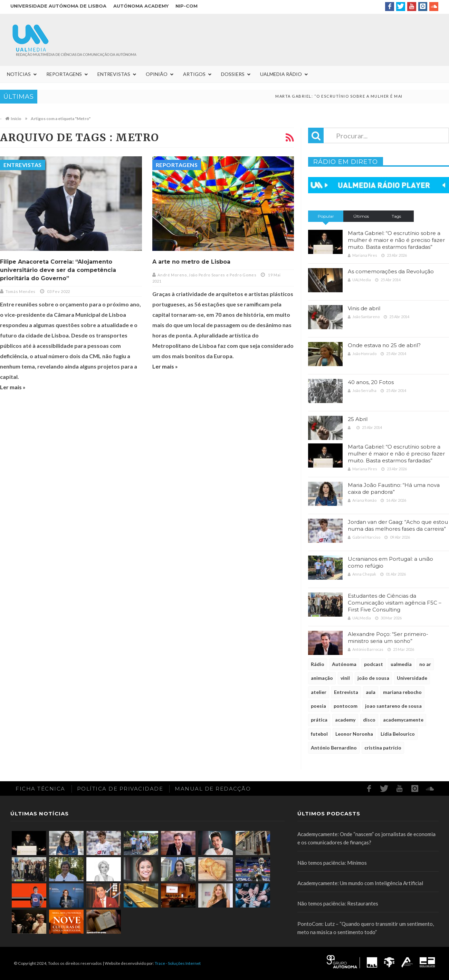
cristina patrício (383, 748)
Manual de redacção (213, 789)
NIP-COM (187, 6)
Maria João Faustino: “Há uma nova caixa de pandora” (394, 488)
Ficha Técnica (40, 789)
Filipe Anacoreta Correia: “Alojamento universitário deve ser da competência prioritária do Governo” (58, 270)
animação (322, 678)
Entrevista (346, 692)
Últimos (361, 216)
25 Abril (358, 419)
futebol (319, 734)
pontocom (346, 706)
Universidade (412, 678)
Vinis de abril (364, 308)
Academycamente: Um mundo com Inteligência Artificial (360, 883)
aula (371, 692)
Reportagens (177, 165)
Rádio (318, 664)
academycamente (403, 720)
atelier (319, 692)
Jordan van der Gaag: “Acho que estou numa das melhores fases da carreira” (398, 525)
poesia (318, 706)
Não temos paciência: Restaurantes (338, 903)
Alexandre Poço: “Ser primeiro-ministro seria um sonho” (388, 638)
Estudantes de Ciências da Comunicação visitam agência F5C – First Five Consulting (395, 603)
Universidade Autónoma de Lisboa (58, 6)
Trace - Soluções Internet (178, 963)
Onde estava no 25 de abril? (384, 345)
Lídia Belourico (398, 734)
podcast (374, 664)
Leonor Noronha (354, 734)
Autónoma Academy (141, 6)
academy (345, 720)
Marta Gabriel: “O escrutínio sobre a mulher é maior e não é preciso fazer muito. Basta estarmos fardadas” (396, 240)
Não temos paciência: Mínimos (332, 863)
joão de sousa (373, 678)
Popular (326, 216)
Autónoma (344, 664)
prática (319, 720)
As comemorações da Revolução (391, 271)
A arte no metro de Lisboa (191, 262)
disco (369, 720)
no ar (425, 664)
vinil (345, 678)
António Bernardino (334, 748)
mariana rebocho (402, 692)
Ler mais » (13, 387)
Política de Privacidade (120, 789)
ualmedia (401, 664)
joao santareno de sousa (393, 706)
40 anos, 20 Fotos (371, 382)
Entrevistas (23, 165)
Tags (396, 216)
